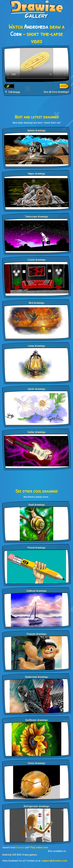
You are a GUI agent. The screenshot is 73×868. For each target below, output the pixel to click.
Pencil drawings (36, 548)
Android (7, 855)
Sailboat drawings (36, 591)
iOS (14, 855)
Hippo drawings (36, 174)
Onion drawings (37, 763)
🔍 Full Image (13, 92)
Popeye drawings (37, 634)
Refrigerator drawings (36, 806)
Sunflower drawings (36, 720)
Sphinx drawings (36, 131)
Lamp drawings (36, 346)
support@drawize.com (54, 861)
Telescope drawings (36, 217)
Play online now (39, 847)
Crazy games (30, 855)
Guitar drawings (37, 432)
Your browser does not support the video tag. (36, 65)
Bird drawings (37, 303)
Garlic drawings (37, 389)
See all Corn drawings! (56, 92)
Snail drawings (37, 505)
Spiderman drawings (36, 677)
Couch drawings (37, 260)
